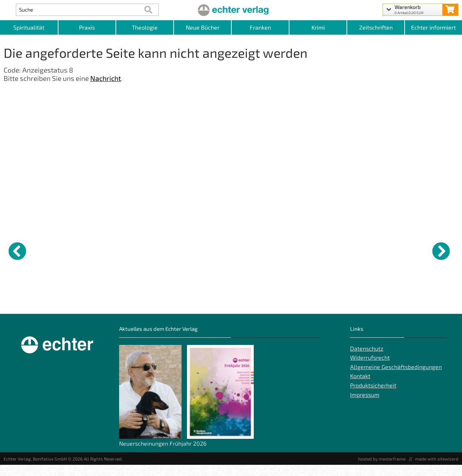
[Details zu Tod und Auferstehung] (377, 250)
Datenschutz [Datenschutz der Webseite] (367, 360)
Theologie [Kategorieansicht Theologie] (145, 27)
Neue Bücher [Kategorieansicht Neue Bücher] (203, 27)
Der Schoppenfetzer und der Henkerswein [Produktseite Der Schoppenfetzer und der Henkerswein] (87, 306)
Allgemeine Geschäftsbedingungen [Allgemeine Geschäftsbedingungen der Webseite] (396, 378)
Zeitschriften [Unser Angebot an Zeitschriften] (376, 27)
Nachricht (106, 78)
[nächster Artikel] (441, 251)
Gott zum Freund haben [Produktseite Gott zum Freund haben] (318, 303)
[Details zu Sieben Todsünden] (146, 250)
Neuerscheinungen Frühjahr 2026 (163, 455)
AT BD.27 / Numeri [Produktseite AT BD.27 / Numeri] (197, 303)
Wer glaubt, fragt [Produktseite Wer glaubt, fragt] (254, 303)
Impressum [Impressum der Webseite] (365, 406)
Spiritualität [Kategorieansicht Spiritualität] (29, 27)
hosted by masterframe (382, 470)
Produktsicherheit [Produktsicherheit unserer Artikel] (373, 396)
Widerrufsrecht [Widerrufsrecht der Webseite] (370, 369)
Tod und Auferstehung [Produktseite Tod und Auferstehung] (374, 303)
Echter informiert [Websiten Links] (433, 27)
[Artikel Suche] (80, 10)
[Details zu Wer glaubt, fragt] (262, 250)
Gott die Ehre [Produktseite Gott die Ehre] (18, 303)
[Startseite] (231, 10)
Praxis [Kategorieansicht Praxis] (87, 27)
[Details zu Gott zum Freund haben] (319, 250)
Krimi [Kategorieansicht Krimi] (318, 27)
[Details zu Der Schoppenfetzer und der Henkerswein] (88, 250)
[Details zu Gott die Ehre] (31, 250)
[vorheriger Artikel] (17, 251)
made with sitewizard (437, 470)
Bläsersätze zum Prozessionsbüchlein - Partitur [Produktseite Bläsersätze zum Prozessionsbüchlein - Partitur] (432, 309)
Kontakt (360, 387)
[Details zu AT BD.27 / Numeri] (204, 250)
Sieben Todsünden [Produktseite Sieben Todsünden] (139, 303)
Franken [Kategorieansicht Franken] (260, 27)
